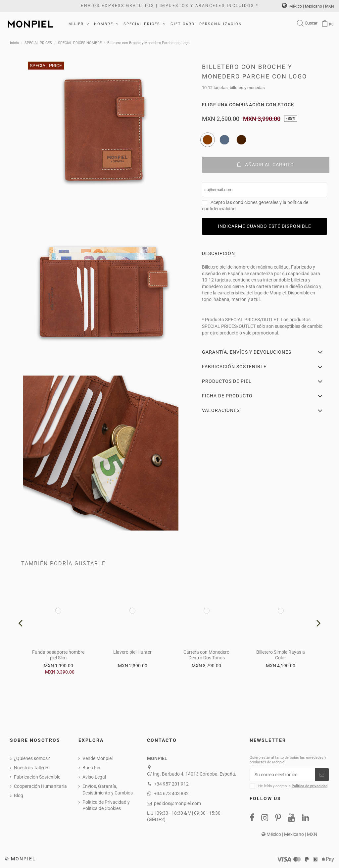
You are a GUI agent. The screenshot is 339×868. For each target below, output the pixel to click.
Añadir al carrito (266, 165)
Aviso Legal (94, 777)
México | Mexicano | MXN (308, 6)
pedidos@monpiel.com (177, 803)
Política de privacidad (310, 786)
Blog (19, 795)
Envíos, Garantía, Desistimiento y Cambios (108, 790)
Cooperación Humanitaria (40, 786)
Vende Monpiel (97, 758)
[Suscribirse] (322, 775)
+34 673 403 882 (171, 793)
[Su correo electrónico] (282, 775)
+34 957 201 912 (171, 784)
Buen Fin (91, 768)
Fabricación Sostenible (37, 777)
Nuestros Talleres (32, 768)
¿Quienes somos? (32, 758)
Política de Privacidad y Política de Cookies (106, 805)
